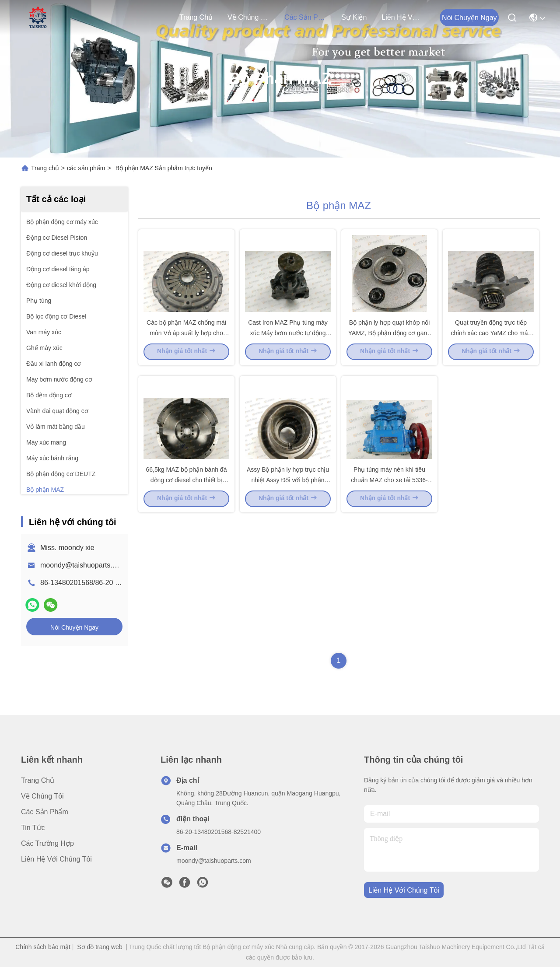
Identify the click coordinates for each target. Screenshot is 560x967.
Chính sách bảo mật (43, 947)
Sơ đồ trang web (100, 947)
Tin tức (33, 828)
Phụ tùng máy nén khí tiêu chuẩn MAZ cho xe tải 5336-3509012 (389, 527)
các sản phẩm (305, 17)
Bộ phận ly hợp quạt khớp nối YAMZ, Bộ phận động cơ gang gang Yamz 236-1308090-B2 (389, 356)
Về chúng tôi (248, 17)
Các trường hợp (47, 843)
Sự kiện (354, 17)
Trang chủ (196, 17)
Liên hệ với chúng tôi (402, 17)
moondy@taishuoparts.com (83, 565)
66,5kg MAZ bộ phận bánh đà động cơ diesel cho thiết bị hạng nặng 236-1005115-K (187, 527)
